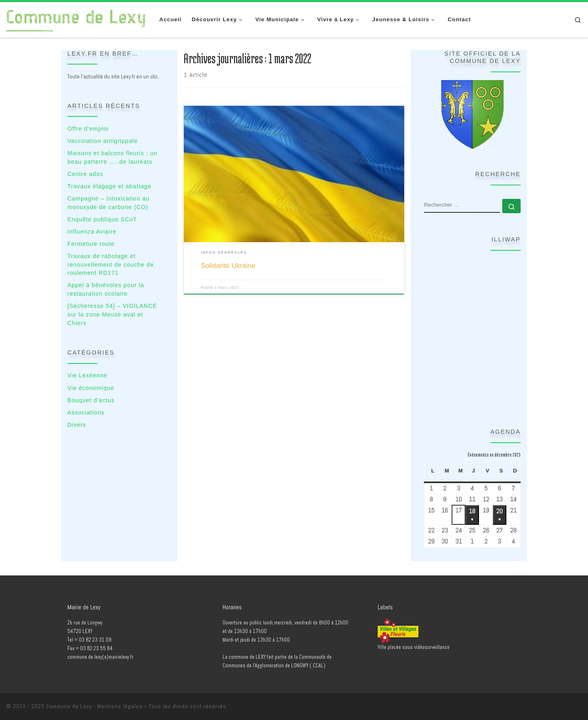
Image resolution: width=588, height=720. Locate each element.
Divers (77, 425)
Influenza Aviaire (92, 232)
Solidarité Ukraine (228, 266)
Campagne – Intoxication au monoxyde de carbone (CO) (108, 203)
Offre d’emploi (88, 129)
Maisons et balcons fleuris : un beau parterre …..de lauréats (112, 157)
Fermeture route (91, 244)
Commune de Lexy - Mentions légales (94, 706)
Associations (86, 412)
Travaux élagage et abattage (109, 186)
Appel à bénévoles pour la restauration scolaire (106, 289)
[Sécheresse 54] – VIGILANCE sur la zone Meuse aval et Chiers (112, 314)
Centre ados (85, 174)
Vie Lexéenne (87, 375)
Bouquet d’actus (91, 400)
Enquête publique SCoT (102, 219)
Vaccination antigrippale (102, 141)
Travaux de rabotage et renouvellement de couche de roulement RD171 (111, 264)
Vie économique (91, 388)
